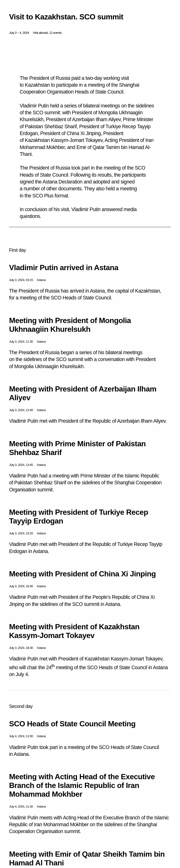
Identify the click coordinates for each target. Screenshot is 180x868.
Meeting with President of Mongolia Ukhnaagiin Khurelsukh (70, 325)
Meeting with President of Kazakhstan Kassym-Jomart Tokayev (74, 631)
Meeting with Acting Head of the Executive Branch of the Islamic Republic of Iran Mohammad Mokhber (82, 785)
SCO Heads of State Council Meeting (72, 724)
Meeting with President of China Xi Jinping (82, 574)
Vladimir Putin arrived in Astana (64, 268)
